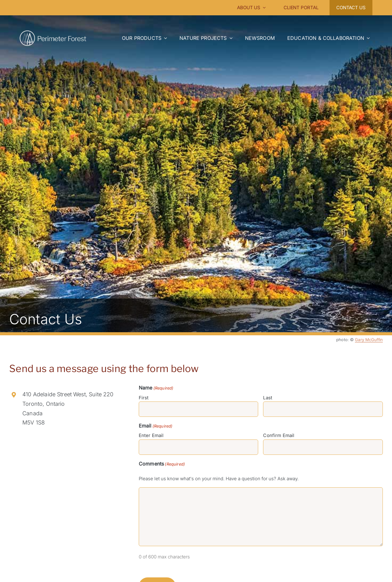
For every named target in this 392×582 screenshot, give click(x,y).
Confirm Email (279, 435)
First (144, 398)
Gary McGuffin (369, 340)
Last (268, 398)
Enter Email (151, 435)
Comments (162, 464)
